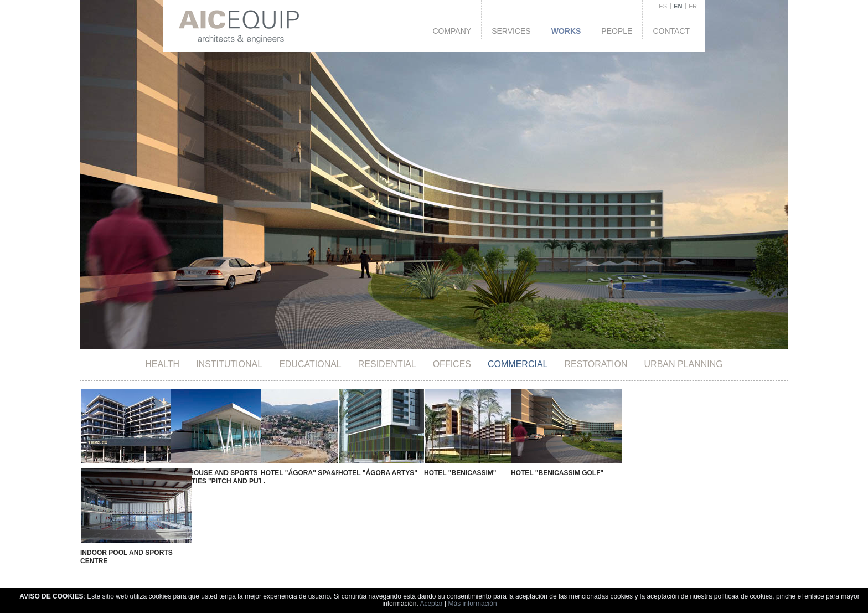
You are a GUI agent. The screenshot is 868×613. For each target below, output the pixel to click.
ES (663, 6)
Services (511, 31)
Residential (387, 364)
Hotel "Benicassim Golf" (493, 473)
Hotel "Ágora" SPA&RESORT (290, 473)
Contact (671, 31)
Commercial (518, 364)
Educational (310, 364)
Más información (473, 604)
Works (566, 31)
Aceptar (431, 604)
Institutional (229, 364)
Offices (452, 364)
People (617, 31)
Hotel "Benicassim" (410, 473)
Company (452, 31)
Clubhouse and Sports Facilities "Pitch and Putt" (209, 477)
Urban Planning (684, 364)
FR (693, 6)
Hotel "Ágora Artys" (340, 473)
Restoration (596, 364)
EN (678, 6)
